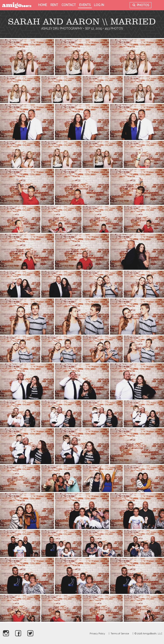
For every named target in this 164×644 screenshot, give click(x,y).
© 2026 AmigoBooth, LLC (148, 634)
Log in (99, 5)
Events (85, 5)
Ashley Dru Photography (62, 28)
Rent (54, 5)
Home (43, 5)
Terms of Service (120, 634)
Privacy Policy (97, 634)
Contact (69, 5)
